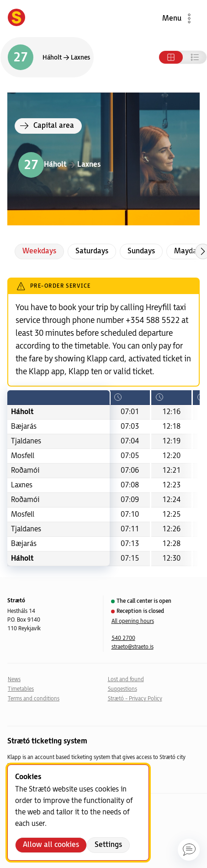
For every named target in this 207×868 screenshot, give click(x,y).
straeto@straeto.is (133, 647)
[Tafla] (171, 57)
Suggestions (122, 689)
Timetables (21, 689)
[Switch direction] (47, 57)
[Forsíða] (16, 18)
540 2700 (123, 638)
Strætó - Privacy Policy (135, 699)
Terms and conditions (34, 699)
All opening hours (133, 621)
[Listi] (195, 57)
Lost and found (126, 680)
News (14, 680)
